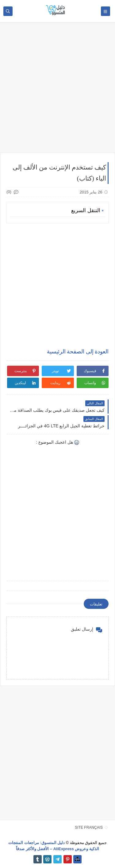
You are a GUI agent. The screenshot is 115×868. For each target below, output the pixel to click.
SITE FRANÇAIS (89, 827)
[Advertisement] (57, 90)
